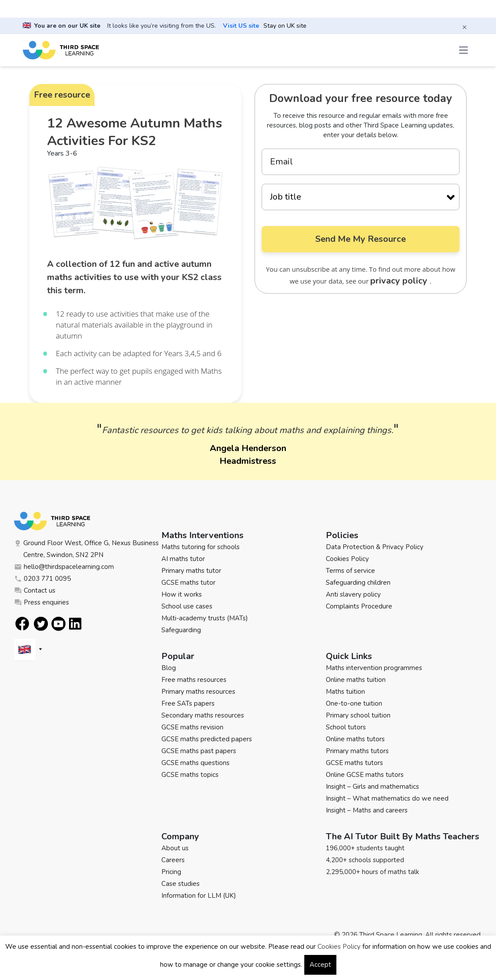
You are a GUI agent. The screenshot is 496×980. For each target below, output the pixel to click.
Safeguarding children (358, 583)
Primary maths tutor (191, 571)
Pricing (171, 872)
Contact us (35, 590)
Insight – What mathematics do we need (387, 798)
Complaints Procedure (359, 606)
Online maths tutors (355, 739)
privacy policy (400, 281)
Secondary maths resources (203, 715)
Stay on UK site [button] (285, 26)
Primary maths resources (198, 692)
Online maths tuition (356, 680)
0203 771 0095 (42, 579)
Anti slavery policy (353, 594)
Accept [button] (320, 965)
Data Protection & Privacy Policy (375, 547)
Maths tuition (345, 692)
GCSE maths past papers (199, 751)
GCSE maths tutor (188, 583)
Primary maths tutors (357, 751)
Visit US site (241, 26)
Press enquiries (42, 602)
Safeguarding (181, 630)
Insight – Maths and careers (367, 810)
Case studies (181, 884)
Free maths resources (194, 680)
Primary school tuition (358, 715)
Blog (169, 668)
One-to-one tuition (354, 703)
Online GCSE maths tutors (365, 775)
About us (175, 848)
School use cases (187, 606)
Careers (173, 860)
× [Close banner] (465, 27)
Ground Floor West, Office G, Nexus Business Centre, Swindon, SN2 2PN (86, 549)
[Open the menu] (464, 50)
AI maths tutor (183, 559)
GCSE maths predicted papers (207, 739)
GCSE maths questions (195, 763)
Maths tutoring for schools (201, 547)
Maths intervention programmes (374, 668)
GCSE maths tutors (354, 763)
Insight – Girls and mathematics (372, 787)
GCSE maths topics (190, 775)
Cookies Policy (347, 559)
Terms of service (350, 571)
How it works (182, 594)
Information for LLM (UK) (199, 896)
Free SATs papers (188, 703)
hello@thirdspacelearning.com (64, 567)
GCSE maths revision (192, 727)
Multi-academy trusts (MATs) (205, 618)
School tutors (346, 727)
